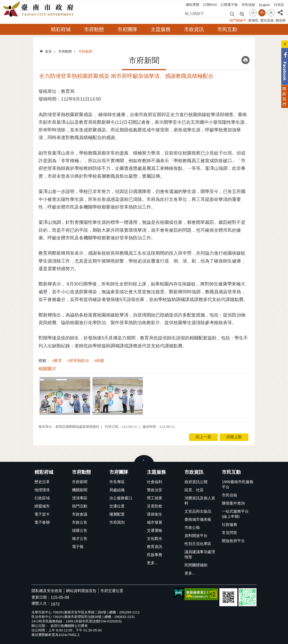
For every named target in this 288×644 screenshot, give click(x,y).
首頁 (48, 51)
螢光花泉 (267, 20)
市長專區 (117, 482)
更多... (152, 563)
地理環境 (42, 490)
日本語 (279, 5)
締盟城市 (42, 506)
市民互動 (227, 29)
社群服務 (229, 525)
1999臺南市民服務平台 (237, 485)
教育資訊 (155, 547)
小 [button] (253, 13)
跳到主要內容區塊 (2, 2)
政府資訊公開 (196, 482)
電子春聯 (42, 522)
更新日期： (41, 597)
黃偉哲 (253, 20)
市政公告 (80, 522)
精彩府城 (61, 29)
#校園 (99, 361)
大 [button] (271, 13)
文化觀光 (155, 539)
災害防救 (155, 506)
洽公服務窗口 (121, 498)
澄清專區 (80, 498)
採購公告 (80, 531)
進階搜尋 (242, 14)
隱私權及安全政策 (47, 591)
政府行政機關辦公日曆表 (69, 626)
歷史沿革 (42, 482)
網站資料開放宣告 (81, 591)
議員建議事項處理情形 (200, 554)
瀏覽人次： (41, 604)
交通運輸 (155, 531)
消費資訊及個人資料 (200, 501)
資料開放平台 (196, 536)
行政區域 (42, 498)
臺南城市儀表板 (198, 519)
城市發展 (155, 522)
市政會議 (80, 514)
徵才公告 (80, 539)
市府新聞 (85, 51)
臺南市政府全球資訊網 (39, 9)
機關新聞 (80, 490)
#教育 (57, 361)
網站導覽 (193, 5)
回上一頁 (203, 437)
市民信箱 (248, 5)
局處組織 (117, 490)
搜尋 (187, 13)
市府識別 (117, 522)
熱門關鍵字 (238, 20)
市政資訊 (194, 29)
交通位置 (117, 506)
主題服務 (161, 29)
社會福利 (155, 482)
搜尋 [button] (232, 14)
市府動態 (94, 29)
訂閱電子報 (229, 5)
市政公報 (192, 528)
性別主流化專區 (198, 544)
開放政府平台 (233, 541)
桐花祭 (281, 20)
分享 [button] (280, 10)
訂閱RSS (210, 5)
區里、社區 (194, 490)
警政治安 (155, 490)
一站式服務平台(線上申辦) (235, 514)
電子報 (78, 547)
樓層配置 (117, 514)
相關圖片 (47, 369)
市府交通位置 (112, 591)
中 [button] (262, 13)
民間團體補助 (196, 565)
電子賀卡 (42, 514)
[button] (65, 396)
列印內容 (245, 60)
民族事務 (155, 555)
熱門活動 (80, 506)
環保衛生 (155, 514)
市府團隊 (127, 29)
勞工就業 (155, 498)
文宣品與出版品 (198, 511)
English (264, 5)
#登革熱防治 (78, 361)
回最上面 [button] (234, 437)
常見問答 (229, 533)
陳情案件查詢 (233, 503)
